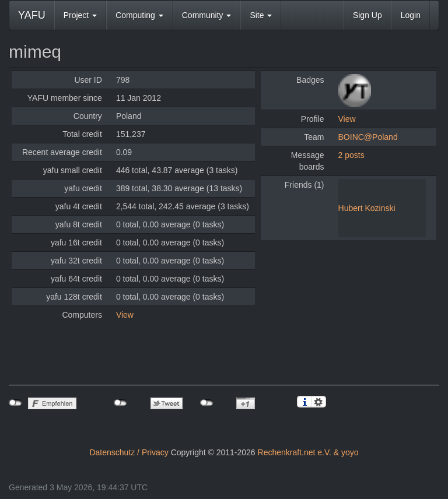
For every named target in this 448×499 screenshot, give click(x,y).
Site (261, 15)
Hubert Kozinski (367, 208)
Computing (139, 15)
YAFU (32, 15)
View (125, 315)
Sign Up (367, 15)
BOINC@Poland (368, 137)
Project (80, 15)
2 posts (351, 155)
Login (411, 15)
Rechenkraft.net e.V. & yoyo (308, 452)
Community (207, 15)
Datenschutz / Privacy (129, 452)
